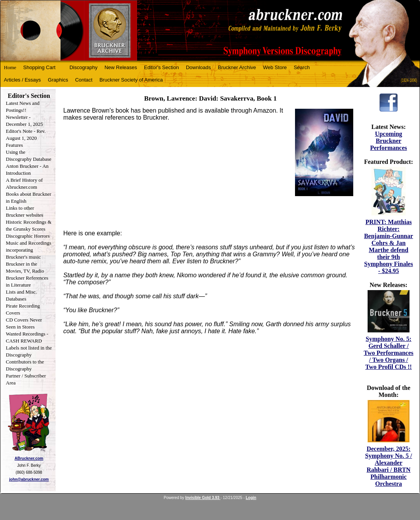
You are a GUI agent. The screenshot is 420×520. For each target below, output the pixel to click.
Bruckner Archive (237, 67)
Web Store (275, 67)
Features (14, 145)
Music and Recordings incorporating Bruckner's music (29, 250)
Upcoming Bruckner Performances (388, 141)
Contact (84, 80)
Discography (83, 67)
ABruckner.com (29, 458)
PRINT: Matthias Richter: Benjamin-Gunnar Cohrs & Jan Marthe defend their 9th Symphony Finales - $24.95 (389, 246)
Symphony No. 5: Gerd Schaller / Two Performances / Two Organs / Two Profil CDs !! (389, 353)
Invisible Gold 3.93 (203, 498)
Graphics (58, 80)
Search (302, 67)
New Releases (121, 67)
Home (10, 67)
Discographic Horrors (28, 236)
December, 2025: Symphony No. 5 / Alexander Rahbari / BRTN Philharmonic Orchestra (389, 466)
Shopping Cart (39, 67)
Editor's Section (161, 67)
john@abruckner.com (29, 479)
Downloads (198, 67)
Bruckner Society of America (131, 80)
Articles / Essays (22, 80)
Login (251, 498)
